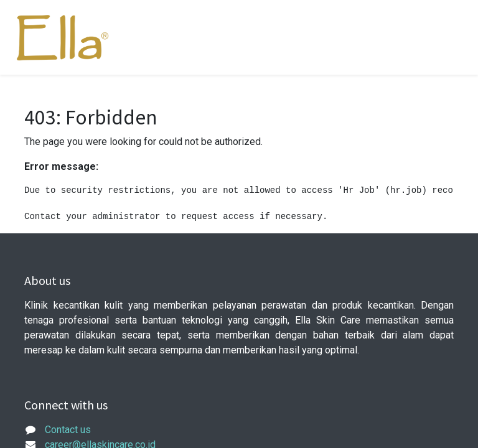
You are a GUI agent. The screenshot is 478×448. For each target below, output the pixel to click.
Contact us (68, 430)
